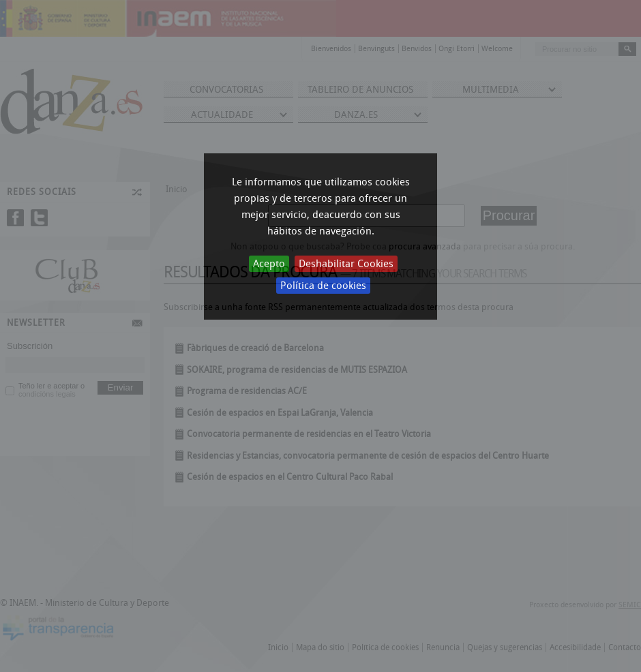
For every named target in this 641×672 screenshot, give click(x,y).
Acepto (269, 264)
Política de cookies (323, 286)
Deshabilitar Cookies (346, 264)
